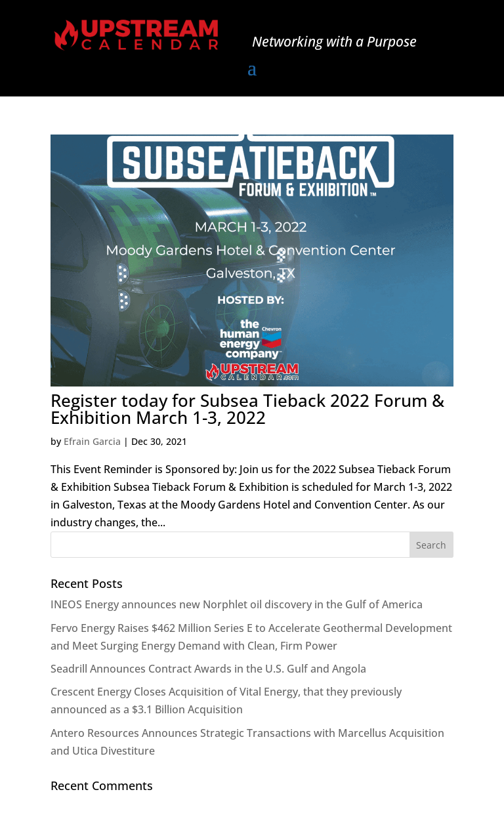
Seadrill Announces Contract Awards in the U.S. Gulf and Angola (208, 669)
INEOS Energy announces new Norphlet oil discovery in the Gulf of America (237, 604)
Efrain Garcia (92, 441)
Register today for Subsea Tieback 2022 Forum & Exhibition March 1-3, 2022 (247, 409)
